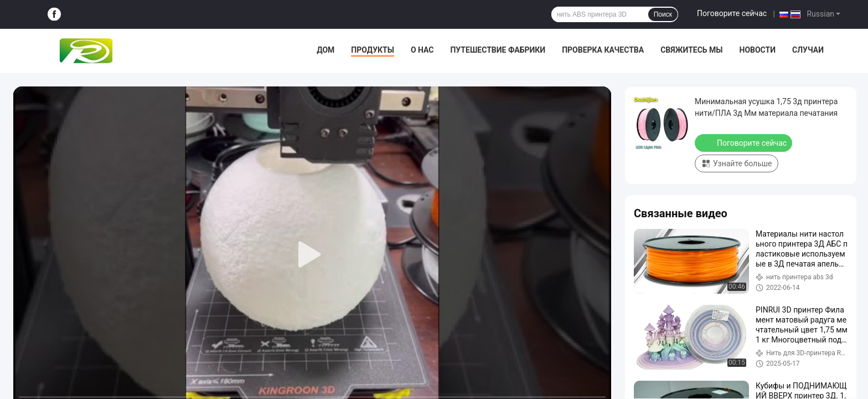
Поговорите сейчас (732, 13)
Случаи (808, 50)
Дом (325, 50)
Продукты (373, 50)
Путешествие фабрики (498, 50)
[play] (312, 255)
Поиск (663, 14)
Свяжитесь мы (691, 50)
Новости (758, 50)
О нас (422, 50)
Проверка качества (603, 50)
